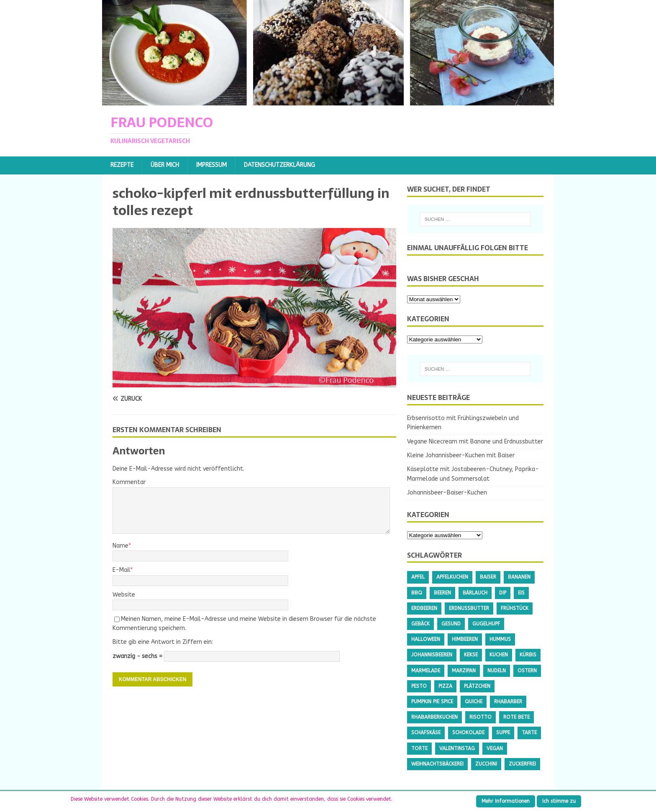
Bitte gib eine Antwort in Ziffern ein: (163, 642)
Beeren (442, 593)
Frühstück (515, 608)
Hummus (500, 639)
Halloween (426, 639)
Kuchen (499, 655)
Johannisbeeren (432, 655)
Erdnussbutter (469, 608)
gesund (451, 624)
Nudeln (497, 671)
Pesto (419, 686)
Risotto (480, 717)
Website (124, 595)
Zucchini (486, 764)
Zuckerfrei (522, 764)
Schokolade (468, 733)
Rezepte (122, 165)
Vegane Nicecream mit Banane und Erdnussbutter (475, 442)
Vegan (495, 748)
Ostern (527, 671)
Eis (521, 593)
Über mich (165, 165)
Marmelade (426, 671)
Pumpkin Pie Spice (432, 702)
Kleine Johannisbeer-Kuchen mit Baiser (461, 455)
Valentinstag (457, 748)
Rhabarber (508, 702)
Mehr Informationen (506, 801)
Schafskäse (426, 733)
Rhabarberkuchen (434, 717)
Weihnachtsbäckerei (437, 764)
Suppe (503, 733)
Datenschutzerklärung (279, 165)
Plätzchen (477, 686)
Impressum (211, 165)
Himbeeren (465, 639)
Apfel (418, 577)
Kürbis (528, 655)
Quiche (474, 702)
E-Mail (121, 570)
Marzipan (464, 671)
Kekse (471, 655)
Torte (419, 748)
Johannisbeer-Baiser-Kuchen (447, 493)
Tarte (529, 733)
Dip (503, 593)
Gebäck (420, 624)
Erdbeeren (424, 608)
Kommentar (129, 482)
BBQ (417, 593)
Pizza (445, 686)
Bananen (519, 577)
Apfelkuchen (452, 577)
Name (120, 546)
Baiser (488, 577)
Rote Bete (516, 717)
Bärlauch (475, 593)
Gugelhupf (486, 624)
